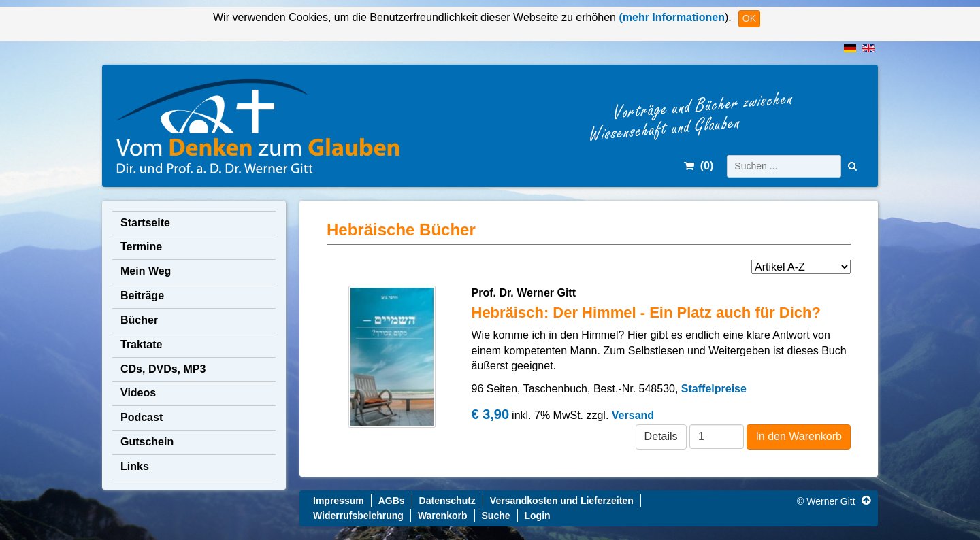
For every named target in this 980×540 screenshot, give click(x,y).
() (699, 166)
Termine (141, 247)
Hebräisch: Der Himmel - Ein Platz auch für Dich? (646, 313)
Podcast (142, 417)
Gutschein (147, 442)
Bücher (139, 320)
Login (538, 516)
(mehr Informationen (670, 17)
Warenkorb (443, 516)
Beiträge (142, 296)
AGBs (392, 501)
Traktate (141, 344)
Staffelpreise (714, 389)
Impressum (339, 501)
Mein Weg (146, 271)
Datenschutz (447, 501)
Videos (138, 393)
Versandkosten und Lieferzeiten (562, 501)
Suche (496, 516)
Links (135, 466)
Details (661, 436)
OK (749, 18)
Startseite (145, 223)
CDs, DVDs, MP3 (163, 369)
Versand (633, 415)
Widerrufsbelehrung (358, 516)
